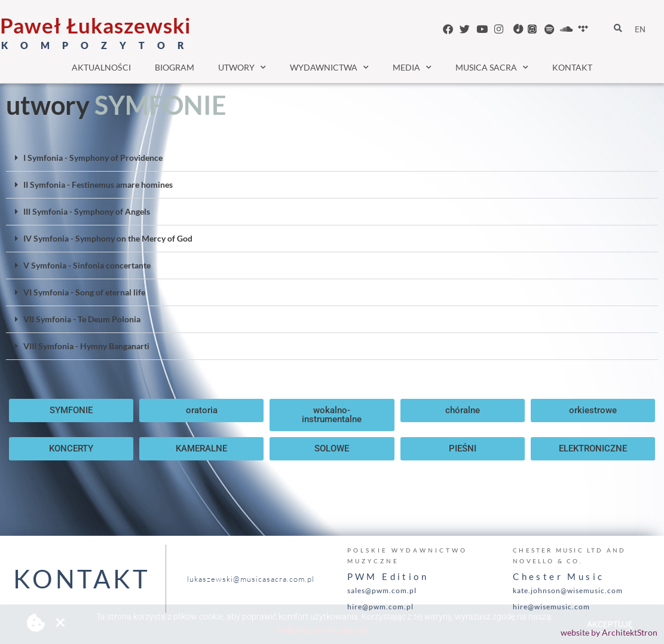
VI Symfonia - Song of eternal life (84, 292)
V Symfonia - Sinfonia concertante (87, 265)
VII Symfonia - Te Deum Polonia (82, 319)
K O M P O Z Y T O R (95, 45)
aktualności (101, 67)
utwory (242, 68)
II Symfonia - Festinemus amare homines (98, 184)
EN (640, 29)
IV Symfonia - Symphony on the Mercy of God (108, 238)
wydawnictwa (329, 68)
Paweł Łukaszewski (95, 25)
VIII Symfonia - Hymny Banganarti (86, 346)
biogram (175, 67)
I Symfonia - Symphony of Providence (93, 158)
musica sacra (492, 68)
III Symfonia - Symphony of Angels (87, 211)
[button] (332, 158)
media (412, 68)
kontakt (572, 67)
